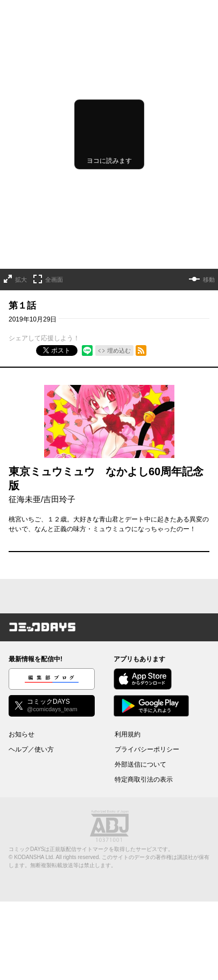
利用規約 (128, 734)
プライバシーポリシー (147, 749)
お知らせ (22, 734)
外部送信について (140, 764)
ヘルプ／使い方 (31, 749)
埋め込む (119, 350)
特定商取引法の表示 (144, 779)
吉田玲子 (59, 499)
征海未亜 (25, 499)
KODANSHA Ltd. (34, 857)
